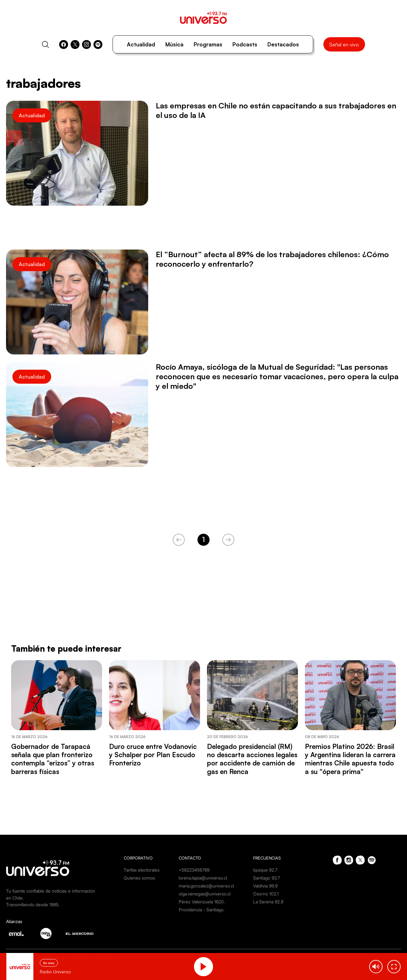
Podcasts (245, 44)
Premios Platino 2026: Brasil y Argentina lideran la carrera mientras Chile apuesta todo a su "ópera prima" (350, 759)
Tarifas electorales (142, 870)
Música (174, 44)
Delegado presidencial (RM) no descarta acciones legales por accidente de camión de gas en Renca (252, 759)
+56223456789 (194, 870)
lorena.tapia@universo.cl (203, 878)
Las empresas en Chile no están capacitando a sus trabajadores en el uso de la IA (276, 110)
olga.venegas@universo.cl (205, 894)
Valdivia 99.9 (265, 886)
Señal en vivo (344, 45)
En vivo (49, 963)
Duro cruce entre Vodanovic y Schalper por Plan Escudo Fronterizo (153, 755)
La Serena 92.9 (268, 902)
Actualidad (141, 44)
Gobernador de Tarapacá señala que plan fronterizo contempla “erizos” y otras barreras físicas (53, 759)
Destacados (283, 44)
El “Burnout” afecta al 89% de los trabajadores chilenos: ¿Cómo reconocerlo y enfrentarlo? (272, 259)
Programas (208, 44)
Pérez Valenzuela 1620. (202, 902)
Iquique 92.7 (265, 870)
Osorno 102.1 (266, 894)
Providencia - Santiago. (202, 910)
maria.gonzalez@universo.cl (206, 886)
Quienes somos (139, 878)
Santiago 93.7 (266, 878)
